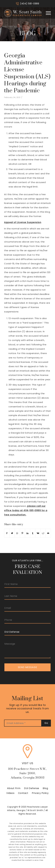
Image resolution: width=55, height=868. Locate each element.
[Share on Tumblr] (33, 533)
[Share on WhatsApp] (17, 533)
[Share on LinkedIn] (28, 533)
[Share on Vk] (38, 533)
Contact (23, 793)
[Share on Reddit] (43, 533)
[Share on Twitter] (12, 533)
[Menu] (47, 13)
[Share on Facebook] (7, 533)
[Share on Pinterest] (22, 533)
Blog (45, 788)
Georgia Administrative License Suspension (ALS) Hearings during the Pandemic (27, 73)
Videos (10, 793)
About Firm (14, 788)
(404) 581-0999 (30, 4)
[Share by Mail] (48, 533)
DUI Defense (32, 788)
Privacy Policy (40, 793)
